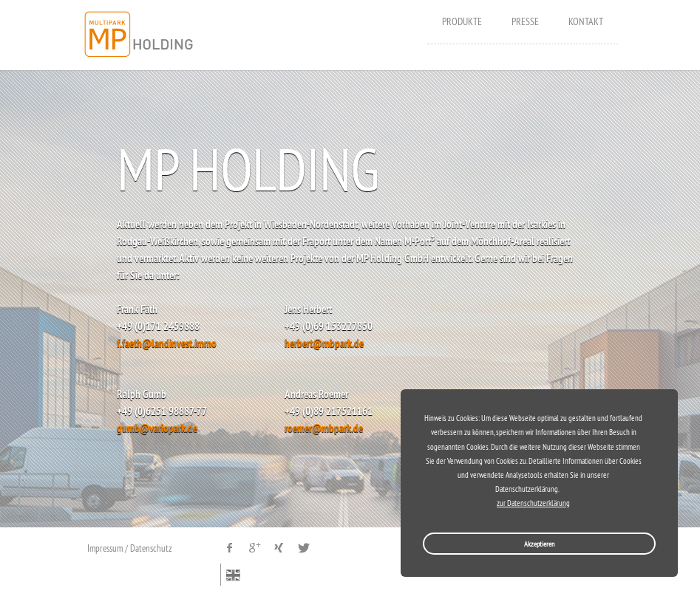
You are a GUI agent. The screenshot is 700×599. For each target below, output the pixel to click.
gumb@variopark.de (157, 428)
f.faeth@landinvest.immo (167, 343)
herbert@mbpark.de (324, 343)
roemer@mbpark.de (324, 428)
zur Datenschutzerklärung (533, 503)
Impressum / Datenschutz (130, 548)
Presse (525, 21)
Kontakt (586, 21)
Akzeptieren (539, 544)
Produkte (462, 21)
